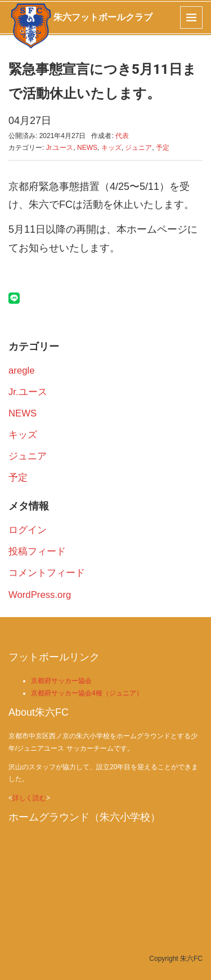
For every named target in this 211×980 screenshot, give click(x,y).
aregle (22, 371)
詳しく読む (29, 798)
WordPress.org (40, 595)
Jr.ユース (60, 148)
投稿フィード (37, 551)
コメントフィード (47, 573)
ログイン (28, 530)
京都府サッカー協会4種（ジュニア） (87, 693)
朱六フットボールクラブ (103, 17)
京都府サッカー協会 (61, 681)
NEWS (87, 148)
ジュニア (138, 148)
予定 (163, 148)
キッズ (111, 148)
